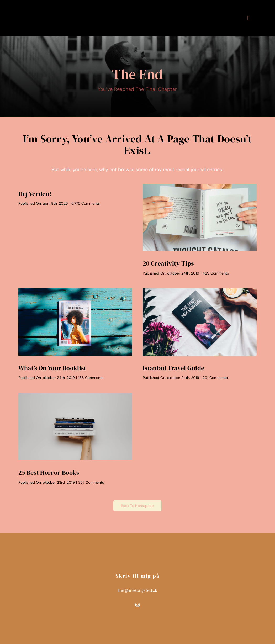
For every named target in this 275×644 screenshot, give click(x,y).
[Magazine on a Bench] (75, 291)
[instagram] (137, 605)
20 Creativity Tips (168, 263)
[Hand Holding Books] (75, 395)
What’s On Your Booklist (52, 368)
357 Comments (91, 482)
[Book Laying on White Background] (200, 291)
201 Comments (215, 378)
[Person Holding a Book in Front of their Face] (200, 186)
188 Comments (91, 378)
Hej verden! (35, 194)
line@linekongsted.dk (137, 590)
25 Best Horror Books (49, 473)
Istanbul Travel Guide (174, 368)
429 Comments (216, 273)
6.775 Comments (86, 203)
